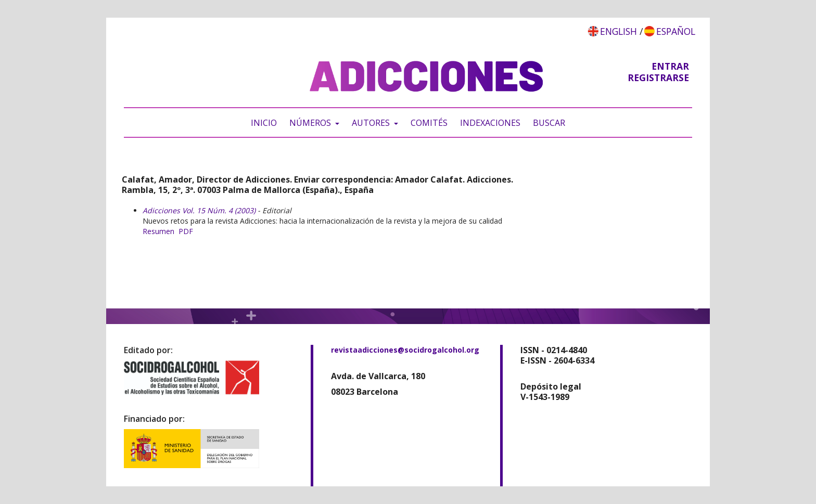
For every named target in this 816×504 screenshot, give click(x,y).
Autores (372, 123)
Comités (429, 123)
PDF (186, 231)
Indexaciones (490, 123)
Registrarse (658, 77)
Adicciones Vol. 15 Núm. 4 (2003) (199, 210)
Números (311, 123)
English (619, 31)
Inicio (264, 123)
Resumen (158, 231)
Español (676, 31)
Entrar (670, 66)
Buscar (549, 123)
